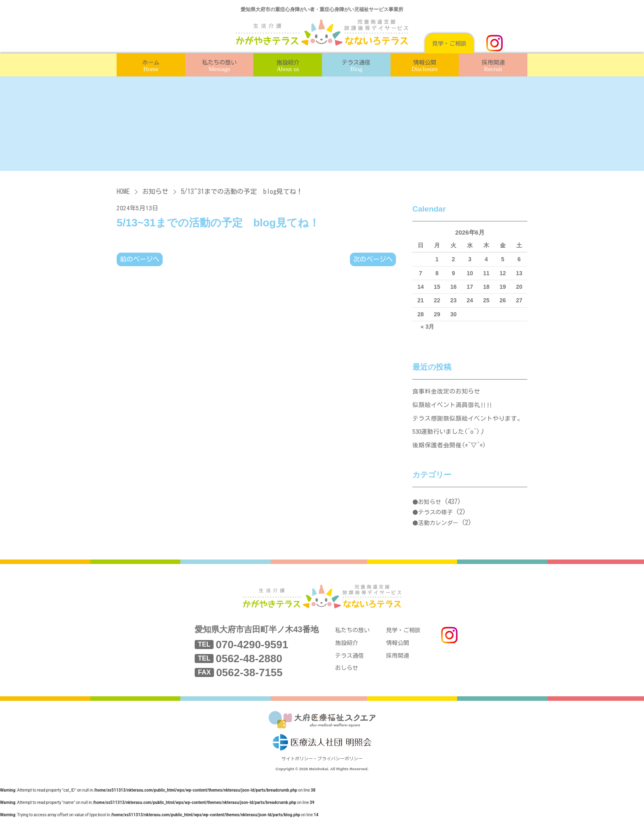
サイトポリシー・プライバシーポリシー (322, 763)
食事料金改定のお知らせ (446, 392)
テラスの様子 (435, 515)
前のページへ (140, 259)
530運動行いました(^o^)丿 (450, 434)
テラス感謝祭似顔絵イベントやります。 (468, 420)
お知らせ (155, 191)
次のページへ (373, 259)
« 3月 (427, 327)
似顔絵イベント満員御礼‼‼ (452, 406)
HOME (123, 191)
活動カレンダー (438, 525)
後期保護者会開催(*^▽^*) (450, 448)
